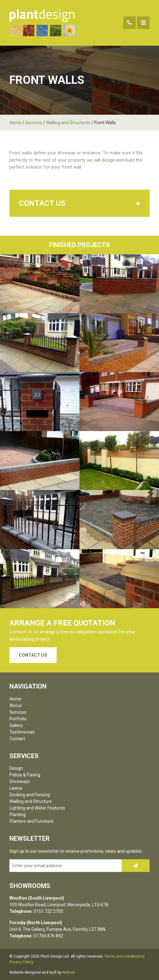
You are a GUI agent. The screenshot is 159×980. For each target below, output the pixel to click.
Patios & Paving (25, 775)
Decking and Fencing (30, 795)
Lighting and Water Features (37, 808)
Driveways (20, 781)
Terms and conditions (123, 956)
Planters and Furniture (31, 821)
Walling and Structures (68, 123)
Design (16, 768)
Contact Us (33, 655)
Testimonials (22, 732)
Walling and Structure (31, 801)
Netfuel (69, 972)
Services (34, 123)
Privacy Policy (21, 962)
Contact (17, 739)
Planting (18, 815)
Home (15, 123)
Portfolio (18, 719)
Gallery (16, 725)
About (16, 706)
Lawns (16, 788)
